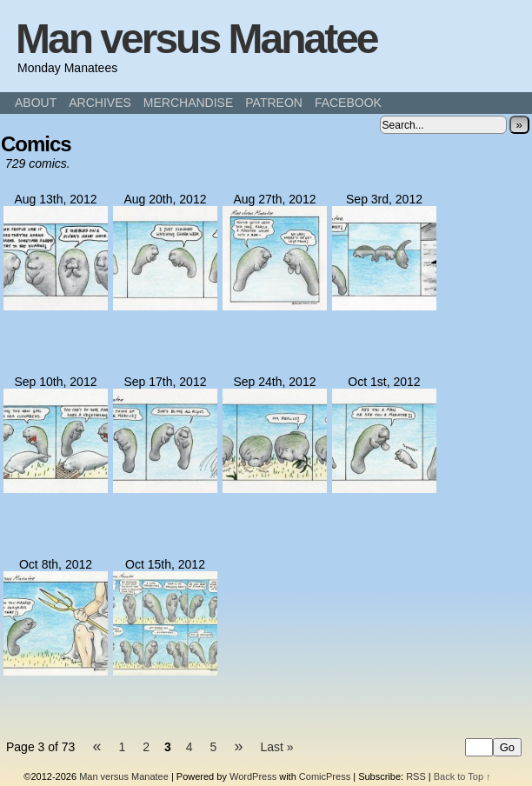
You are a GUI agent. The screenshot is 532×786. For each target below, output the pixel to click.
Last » (276, 747)
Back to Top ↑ (462, 776)
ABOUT (36, 103)
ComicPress (325, 776)
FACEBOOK (348, 103)
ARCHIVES (100, 103)
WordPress (253, 776)
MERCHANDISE (188, 103)
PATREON (274, 103)
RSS (416, 776)
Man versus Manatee (196, 39)
